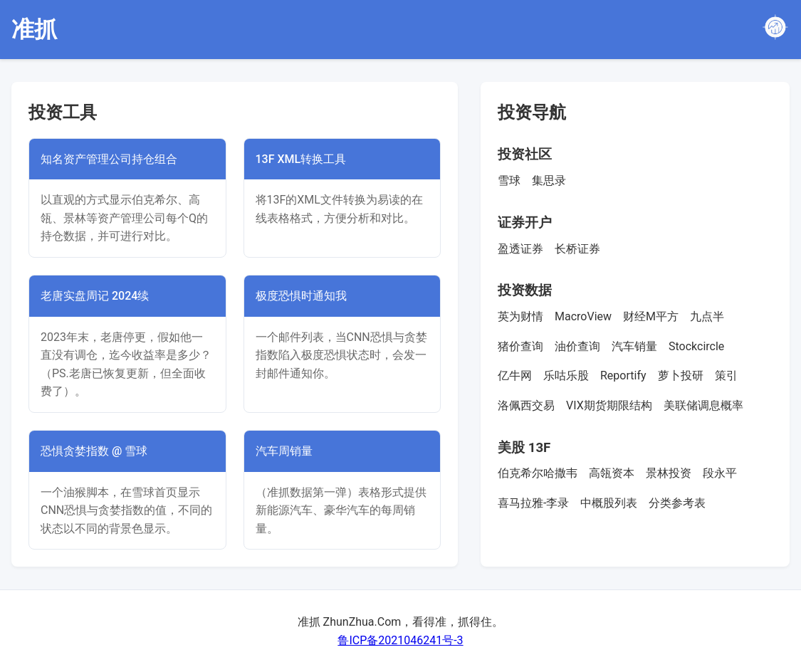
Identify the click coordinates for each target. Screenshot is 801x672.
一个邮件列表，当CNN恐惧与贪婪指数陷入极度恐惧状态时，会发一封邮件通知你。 (341, 355)
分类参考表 (677, 503)
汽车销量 (634, 346)
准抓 (34, 29)
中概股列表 (609, 503)
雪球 (509, 180)
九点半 (707, 316)
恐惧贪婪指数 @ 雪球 (94, 451)
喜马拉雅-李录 (533, 503)
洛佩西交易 (526, 405)
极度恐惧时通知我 (301, 296)
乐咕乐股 (566, 376)
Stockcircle (696, 346)
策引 (726, 376)
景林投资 (669, 473)
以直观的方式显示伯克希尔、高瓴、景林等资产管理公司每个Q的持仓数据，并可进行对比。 (124, 218)
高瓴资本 (612, 473)
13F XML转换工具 (301, 159)
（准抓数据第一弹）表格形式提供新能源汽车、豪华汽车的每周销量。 (341, 510)
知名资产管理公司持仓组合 (109, 159)
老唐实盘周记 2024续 (95, 296)
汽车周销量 (284, 451)
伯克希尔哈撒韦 (538, 473)
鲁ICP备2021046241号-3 (400, 640)
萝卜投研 (681, 376)
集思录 (549, 180)
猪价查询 (520, 346)
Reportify (623, 376)
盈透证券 (520, 249)
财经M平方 (651, 316)
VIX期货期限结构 (609, 405)
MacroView (583, 316)
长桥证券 (577, 249)
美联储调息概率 (703, 405)
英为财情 (520, 316)
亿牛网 (515, 376)
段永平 (720, 473)
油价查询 (577, 346)
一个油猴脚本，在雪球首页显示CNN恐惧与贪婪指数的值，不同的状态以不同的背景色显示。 (126, 510)
